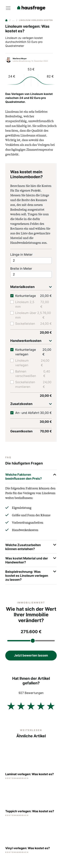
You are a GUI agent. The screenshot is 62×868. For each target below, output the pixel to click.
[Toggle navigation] (8, 8)
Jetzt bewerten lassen (31, 655)
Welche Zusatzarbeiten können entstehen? (31, 546)
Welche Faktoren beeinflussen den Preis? (31, 476)
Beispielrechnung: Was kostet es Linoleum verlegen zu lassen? (31, 575)
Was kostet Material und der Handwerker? (31, 560)
